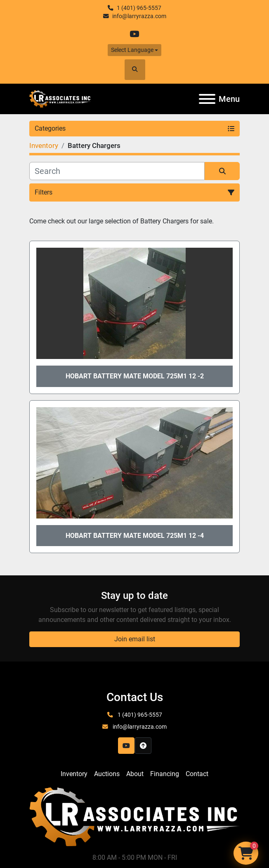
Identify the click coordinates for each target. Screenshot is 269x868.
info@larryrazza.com (139, 16)
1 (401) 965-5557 (139, 8)
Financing (165, 774)
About (135, 774)
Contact (197, 774)
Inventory (74, 774)
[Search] (117, 171)
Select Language (132, 50)
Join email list (135, 639)
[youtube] (134, 34)
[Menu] (207, 99)
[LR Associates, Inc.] (134, 816)
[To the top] (143, 746)
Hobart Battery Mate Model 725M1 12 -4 (135, 536)
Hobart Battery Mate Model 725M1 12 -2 (135, 376)
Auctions (107, 774)
